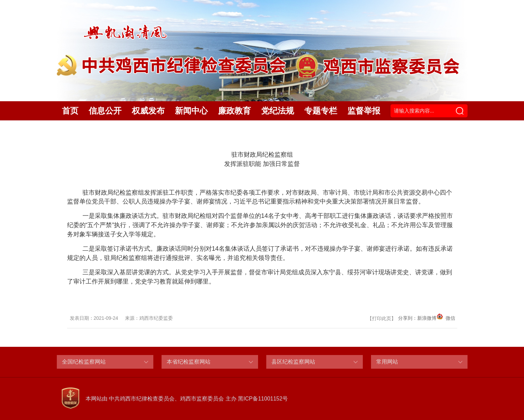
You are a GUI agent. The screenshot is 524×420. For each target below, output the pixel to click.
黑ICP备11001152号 (263, 399)
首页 (70, 111)
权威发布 (148, 111)
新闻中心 (191, 111)
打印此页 (382, 318)
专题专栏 (321, 111)
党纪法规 (278, 111)
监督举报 (364, 111)
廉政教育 (234, 111)
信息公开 (105, 111)
